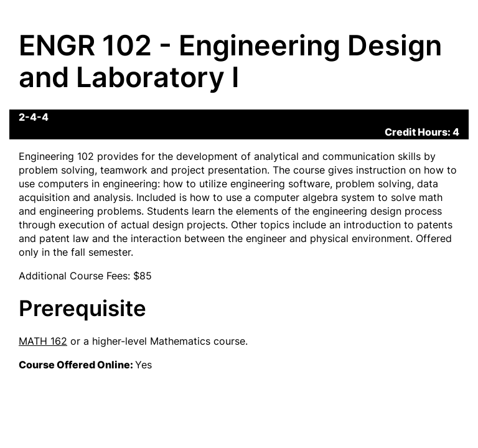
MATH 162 (43, 341)
